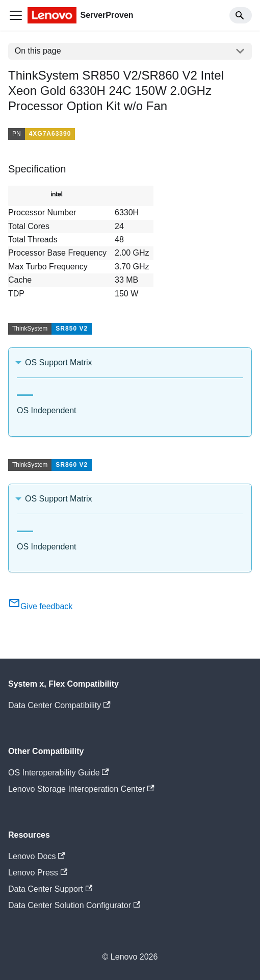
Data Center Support (50, 889)
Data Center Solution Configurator (74, 905)
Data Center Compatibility (59, 705)
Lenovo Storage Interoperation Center (81, 789)
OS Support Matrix (59, 362)
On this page (38, 51)
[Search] (241, 15)
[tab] (25, 391)
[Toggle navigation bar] (16, 15)
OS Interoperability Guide (59, 773)
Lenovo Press (38, 873)
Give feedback (40, 606)
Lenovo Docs (37, 856)
